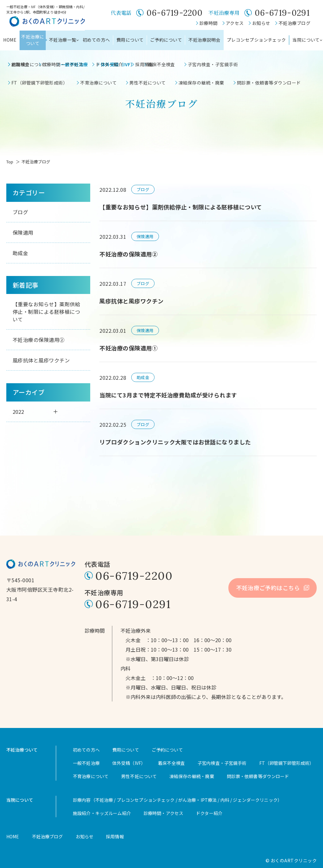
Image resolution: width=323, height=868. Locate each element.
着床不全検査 (171, 763)
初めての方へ (96, 40)
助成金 (20, 253)
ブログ (20, 212)
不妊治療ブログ (294, 23)
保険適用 (23, 232)
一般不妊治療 (86, 763)
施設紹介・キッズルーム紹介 (102, 813)
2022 (35, 412)
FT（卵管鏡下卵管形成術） (287, 763)
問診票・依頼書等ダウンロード (258, 776)
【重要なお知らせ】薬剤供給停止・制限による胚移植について (46, 312)
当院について (20, 800)
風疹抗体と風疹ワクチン (41, 360)
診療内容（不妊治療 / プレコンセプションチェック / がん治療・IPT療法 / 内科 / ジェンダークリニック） (177, 800)
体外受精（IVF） (129, 763)
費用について (130, 40)
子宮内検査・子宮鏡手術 (222, 763)
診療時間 (208, 23)
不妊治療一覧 (63, 40)
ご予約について (166, 40)
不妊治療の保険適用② (39, 340)
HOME (10, 40)
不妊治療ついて (22, 750)
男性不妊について (139, 776)
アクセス (235, 23)
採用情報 (115, 836)
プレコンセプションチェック (256, 40)
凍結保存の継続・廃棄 (192, 776)
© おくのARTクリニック (291, 860)
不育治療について (91, 776)
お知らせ (261, 23)
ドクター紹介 (209, 813)
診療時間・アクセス (163, 813)
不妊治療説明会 (204, 40)
